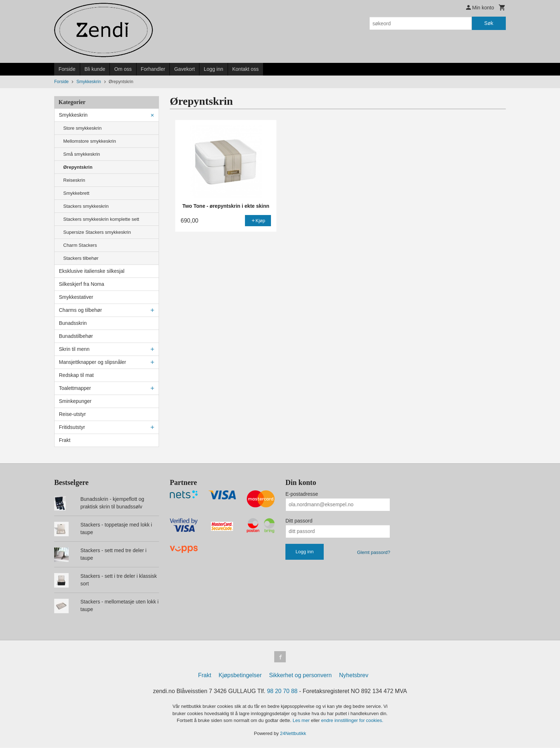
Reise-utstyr (72, 414)
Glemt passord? (374, 552)
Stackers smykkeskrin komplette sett (101, 219)
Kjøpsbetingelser (240, 676)
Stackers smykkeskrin (86, 206)
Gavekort (184, 69)
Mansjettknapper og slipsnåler (92, 362)
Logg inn (214, 69)
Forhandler (153, 69)
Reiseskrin (74, 180)
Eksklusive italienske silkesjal (92, 271)
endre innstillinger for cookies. (352, 721)
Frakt (65, 440)
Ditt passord (299, 521)
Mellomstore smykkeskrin (90, 141)
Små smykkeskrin (82, 154)
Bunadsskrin (73, 323)
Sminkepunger (75, 401)
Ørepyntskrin (78, 167)
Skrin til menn (74, 349)
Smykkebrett (76, 193)
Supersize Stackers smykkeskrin (97, 232)
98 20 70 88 (282, 691)
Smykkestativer (76, 297)
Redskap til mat (76, 375)
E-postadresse (302, 494)
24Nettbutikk (293, 733)
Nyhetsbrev (354, 676)
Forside (67, 69)
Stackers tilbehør (81, 258)
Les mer (302, 721)
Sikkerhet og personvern (300, 676)
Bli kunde (95, 69)
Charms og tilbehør (80, 310)
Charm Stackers (80, 245)
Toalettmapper (75, 388)
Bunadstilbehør (76, 336)
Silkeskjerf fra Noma (81, 284)
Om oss (123, 69)
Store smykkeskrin (82, 128)
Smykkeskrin (73, 115)
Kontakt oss (245, 69)
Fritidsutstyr (72, 427)
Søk (489, 23)
